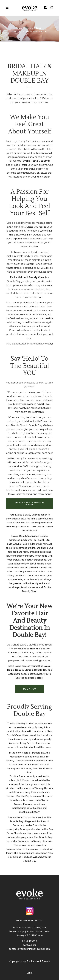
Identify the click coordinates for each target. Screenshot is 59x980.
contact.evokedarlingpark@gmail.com (30, 949)
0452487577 (30, 945)
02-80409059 (29, 941)
